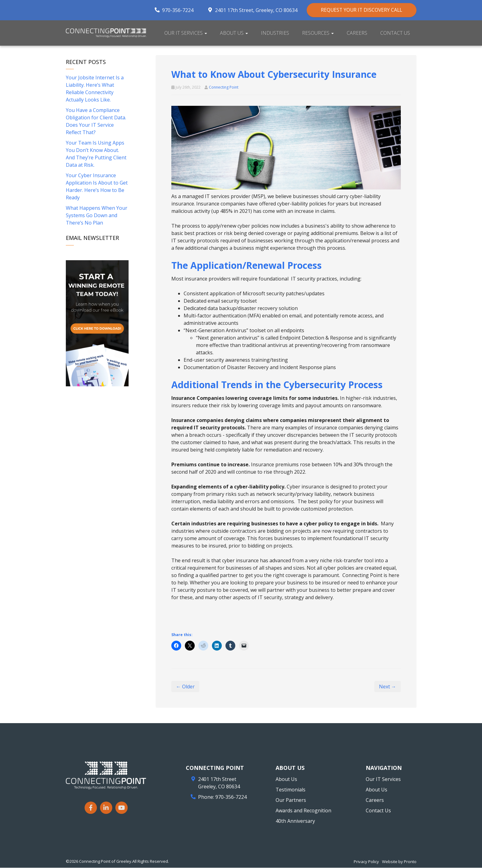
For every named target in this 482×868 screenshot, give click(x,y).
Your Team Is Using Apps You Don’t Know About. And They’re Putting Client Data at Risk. (96, 154)
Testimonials (291, 790)
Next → (388, 687)
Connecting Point (224, 88)
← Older (185, 687)
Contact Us (395, 33)
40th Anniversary (295, 821)
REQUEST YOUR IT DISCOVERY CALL (359, 10)
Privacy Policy (366, 862)
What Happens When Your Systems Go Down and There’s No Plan (97, 216)
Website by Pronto (399, 862)
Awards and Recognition (303, 811)
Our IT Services (186, 33)
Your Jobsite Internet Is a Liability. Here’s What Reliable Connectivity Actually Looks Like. (95, 89)
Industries (275, 33)
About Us (234, 33)
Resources (318, 33)
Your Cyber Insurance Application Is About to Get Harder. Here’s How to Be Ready (97, 187)
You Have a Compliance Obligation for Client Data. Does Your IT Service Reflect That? (96, 122)
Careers (357, 33)
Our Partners (291, 800)
